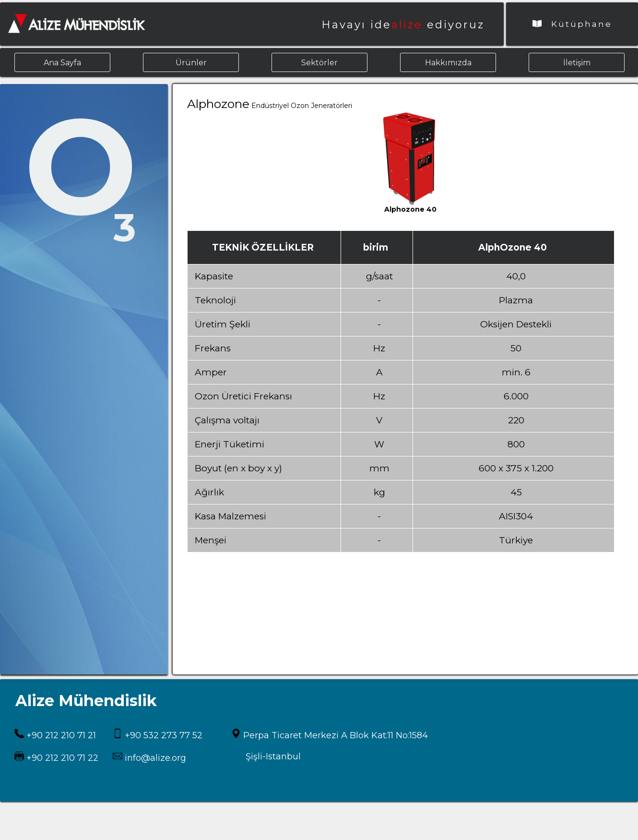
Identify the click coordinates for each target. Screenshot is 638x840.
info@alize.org (154, 758)
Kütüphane (572, 24)
